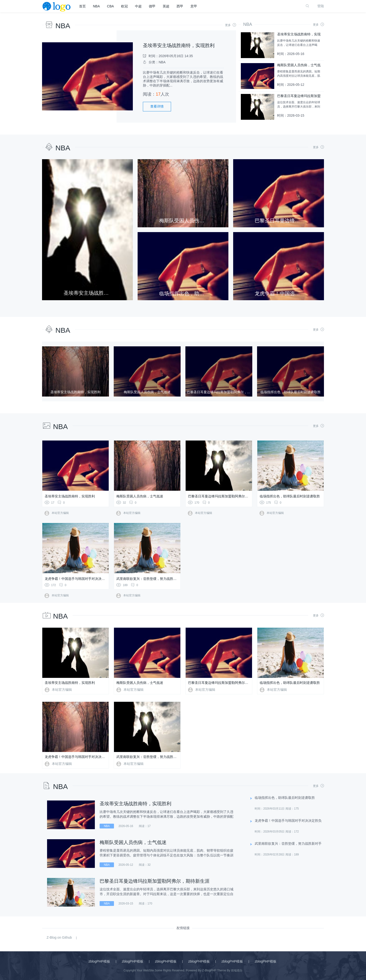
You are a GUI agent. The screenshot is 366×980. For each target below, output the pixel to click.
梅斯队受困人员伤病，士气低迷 (140, 496)
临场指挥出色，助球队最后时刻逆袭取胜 (290, 496)
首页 (82, 6)
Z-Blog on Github (59, 937)
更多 (231, 25)
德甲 (152, 6)
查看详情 (157, 106)
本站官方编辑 (57, 513)
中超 (138, 6)
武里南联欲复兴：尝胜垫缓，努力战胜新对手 (150, 579)
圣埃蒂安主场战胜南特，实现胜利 (179, 45)
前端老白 (237, 970)
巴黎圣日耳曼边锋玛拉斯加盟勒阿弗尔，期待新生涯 (226, 496)
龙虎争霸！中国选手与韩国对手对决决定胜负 (78, 579)
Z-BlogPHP (209, 970)
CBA (110, 6)
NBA (96, 6)
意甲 (194, 6)
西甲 (180, 6)
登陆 (321, 6)
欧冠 (124, 6)
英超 (166, 6)
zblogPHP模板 (99, 961)
